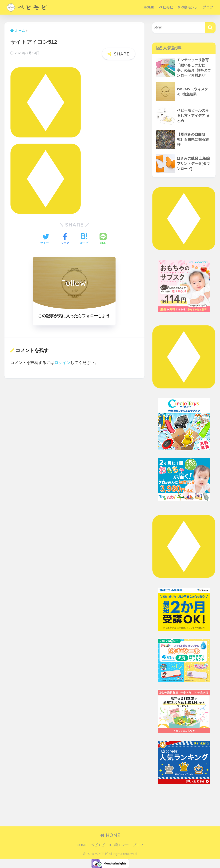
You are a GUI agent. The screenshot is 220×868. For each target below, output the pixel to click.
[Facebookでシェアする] (65, 239)
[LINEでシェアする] (103, 239)
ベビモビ (166, 7)
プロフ (208, 7)
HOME (149, 7)
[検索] (210, 28)
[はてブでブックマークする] (84, 239)
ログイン (62, 363)
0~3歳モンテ (188, 7)
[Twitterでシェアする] (46, 239)
